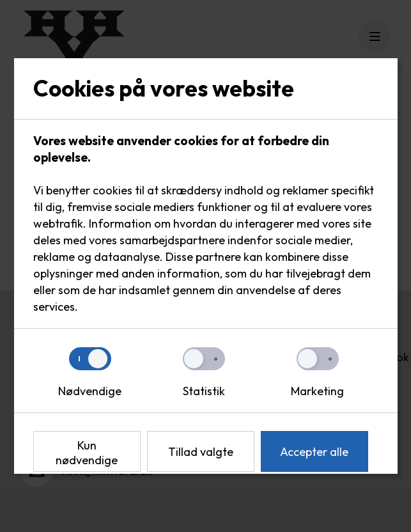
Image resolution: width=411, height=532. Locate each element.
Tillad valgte (201, 452)
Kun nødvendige (87, 453)
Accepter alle (314, 452)
